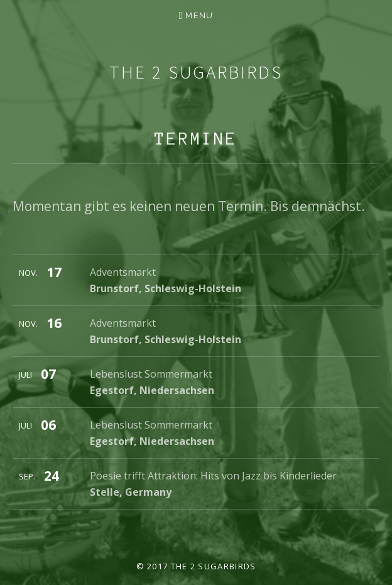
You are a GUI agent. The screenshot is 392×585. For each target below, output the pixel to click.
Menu (199, 15)
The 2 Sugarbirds (196, 72)
